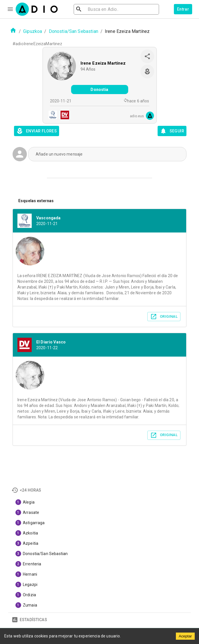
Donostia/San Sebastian (74, 31)
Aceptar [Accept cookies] (185, 636)
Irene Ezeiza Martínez (103, 63)
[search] (97, 9)
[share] (147, 56)
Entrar (183, 9)
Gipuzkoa (33, 31)
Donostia (99, 90)
